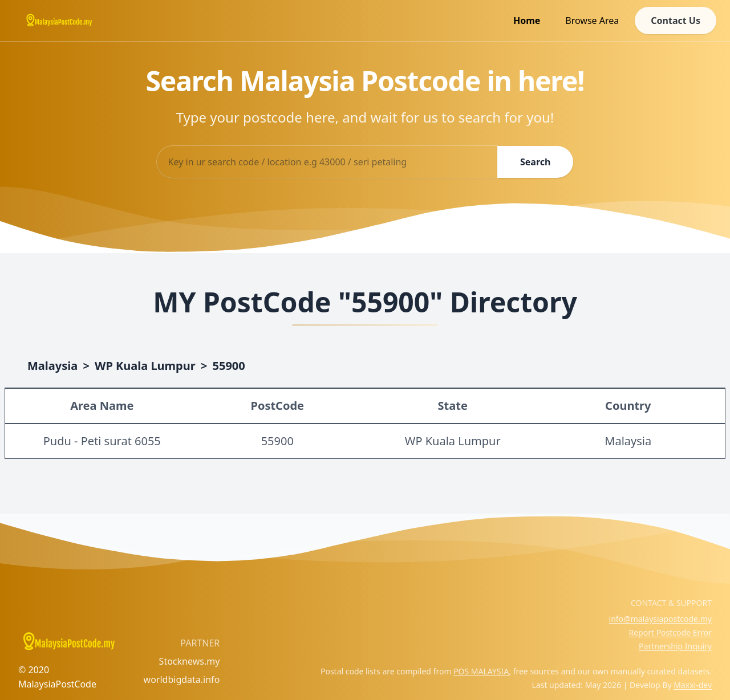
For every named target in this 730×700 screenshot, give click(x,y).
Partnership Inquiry (675, 646)
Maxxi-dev (693, 685)
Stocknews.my (190, 661)
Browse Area (592, 21)
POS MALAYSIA (481, 671)
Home (527, 21)
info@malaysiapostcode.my (660, 619)
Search (535, 162)
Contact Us (676, 21)
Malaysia (52, 366)
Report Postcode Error (670, 632)
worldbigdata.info (182, 679)
